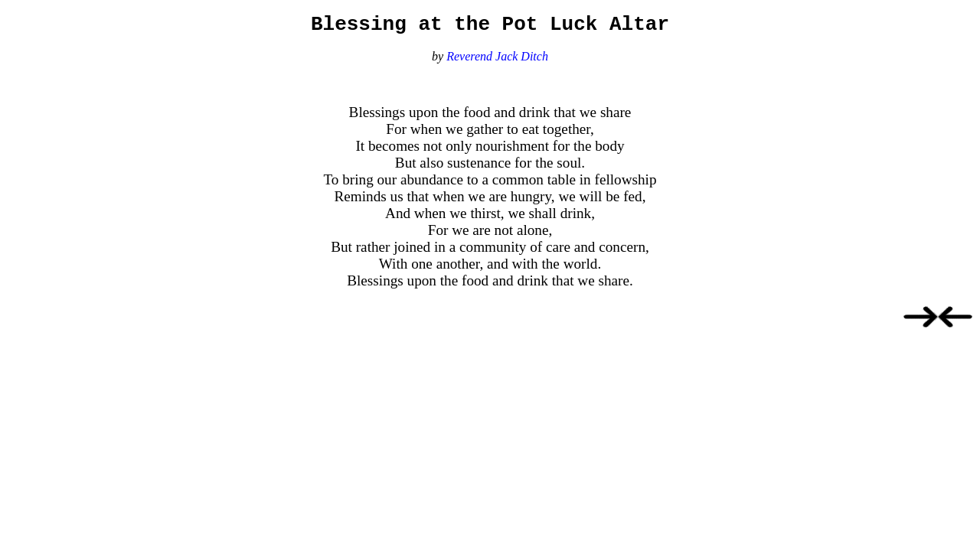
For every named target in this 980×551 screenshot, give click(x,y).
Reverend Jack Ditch (497, 61)
